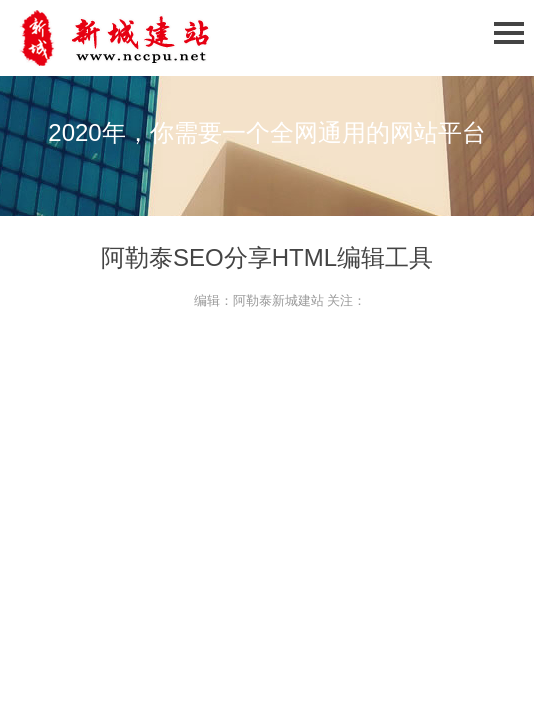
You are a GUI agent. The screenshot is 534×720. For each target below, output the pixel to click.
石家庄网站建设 (150, 38)
